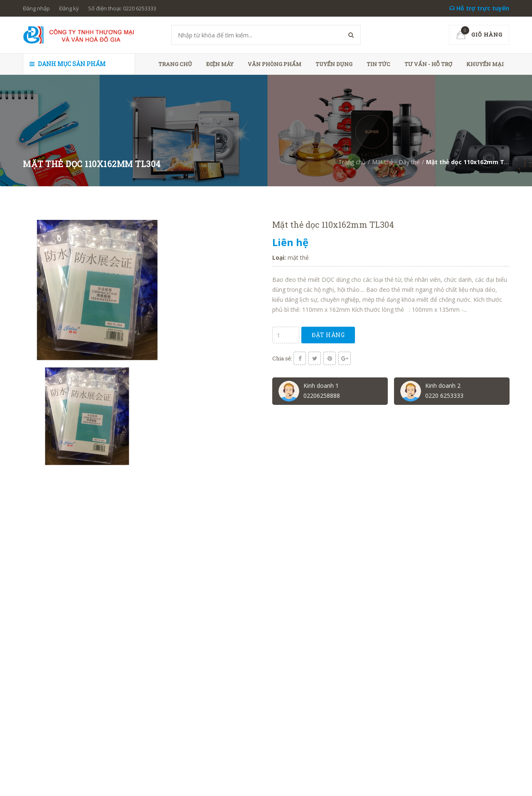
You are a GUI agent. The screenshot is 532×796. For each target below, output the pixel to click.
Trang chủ (175, 64)
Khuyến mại (485, 64)
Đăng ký (69, 8)
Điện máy (220, 64)
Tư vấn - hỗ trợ (428, 64)
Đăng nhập (36, 8)
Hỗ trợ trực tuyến (479, 8)
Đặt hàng (328, 335)
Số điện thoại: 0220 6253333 (122, 8)
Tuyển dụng (334, 64)
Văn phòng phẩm (275, 64)
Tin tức (378, 64)
